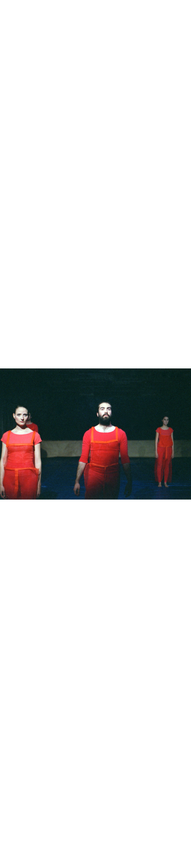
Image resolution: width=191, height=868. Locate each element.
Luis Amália (16, 5)
